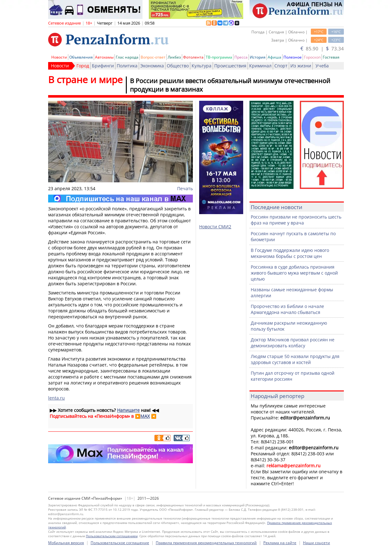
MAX (145, 416)
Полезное (293, 57)
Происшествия (230, 66)
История (258, 57)
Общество (178, 66)
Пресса (241, 57)
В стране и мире (85, 80)
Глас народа (127, 57)
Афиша (274, 57)
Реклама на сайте (280, 543)
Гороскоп (312, 57)
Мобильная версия (66, 543)
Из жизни (301, 66)
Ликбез (174, 57)
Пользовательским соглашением (112, 536)
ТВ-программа (219, 57)
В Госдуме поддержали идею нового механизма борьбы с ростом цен (290, 253)
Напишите (128, 410)
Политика (127, 66)
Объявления (81, 57)
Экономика (152, 66)
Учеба (322, 66)
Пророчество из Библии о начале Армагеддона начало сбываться (287, 309)
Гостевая (331, 57)
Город (83, 66)
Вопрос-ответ (153, 57)
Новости (59, 57)
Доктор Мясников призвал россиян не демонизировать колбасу (293, 343)
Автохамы (104, 57)
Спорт (281, 66)
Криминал (260, 66)
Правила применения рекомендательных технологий (206, 543)
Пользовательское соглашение (120, 543)
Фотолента (193, 57)
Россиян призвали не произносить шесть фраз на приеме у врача (296, 220)
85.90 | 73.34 (322, 48)
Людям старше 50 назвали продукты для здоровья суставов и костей (295, 359)
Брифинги (103, 66)
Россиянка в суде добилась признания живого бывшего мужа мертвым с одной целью (294, 273)
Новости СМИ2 (215, 227)
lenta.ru (56, 398)
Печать (185, 188)
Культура (202, 66)
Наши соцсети (316, 543)
